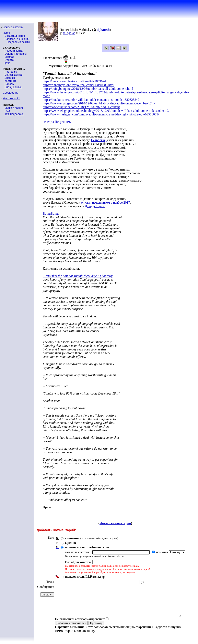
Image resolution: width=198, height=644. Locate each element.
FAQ (7, 111)
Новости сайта (13, 51)
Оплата (9, 60)
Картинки (10, 81)
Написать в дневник (17, 39)
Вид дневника (13, 87)
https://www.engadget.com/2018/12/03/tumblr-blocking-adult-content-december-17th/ (99, 100)
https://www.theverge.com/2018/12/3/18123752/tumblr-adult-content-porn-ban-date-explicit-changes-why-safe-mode (119, 92)
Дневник (10, 78)
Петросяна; (99, 136)
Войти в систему (13, 27)
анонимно (72, 535)
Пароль (9, 84)
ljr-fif (7, 63)
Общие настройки (15, 54)
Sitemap (9, 57)
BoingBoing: (51, 210)
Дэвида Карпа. (95, 202)
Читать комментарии (117, 519)
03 (74, 33)
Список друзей (13, 75)
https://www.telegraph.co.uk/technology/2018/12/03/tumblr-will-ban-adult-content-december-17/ (106, 107)
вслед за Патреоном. (57, 118)
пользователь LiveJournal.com (87, 544)
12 (70, 33)
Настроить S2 (11, 98)
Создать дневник (15, 36)
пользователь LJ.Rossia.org (85, 573)
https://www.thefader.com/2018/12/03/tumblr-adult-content (81, 103)
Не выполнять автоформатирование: (80, 621)
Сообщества (11, 93)
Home (6, 33)
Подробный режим (18, 42)
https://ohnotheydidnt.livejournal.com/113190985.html (79, 85)
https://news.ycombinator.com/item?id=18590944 (75, 81)
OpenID (71, 539)
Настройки (11, 72)
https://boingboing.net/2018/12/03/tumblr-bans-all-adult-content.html (88, 89)
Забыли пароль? (15, 108)
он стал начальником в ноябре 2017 (106, 199)
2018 (65, 33)
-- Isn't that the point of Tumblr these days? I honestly (78, 272)
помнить (162, 548)
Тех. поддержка (14, 114)
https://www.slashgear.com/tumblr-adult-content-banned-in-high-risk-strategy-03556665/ (101, 111)
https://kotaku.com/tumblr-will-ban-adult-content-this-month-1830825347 (91, 96)
